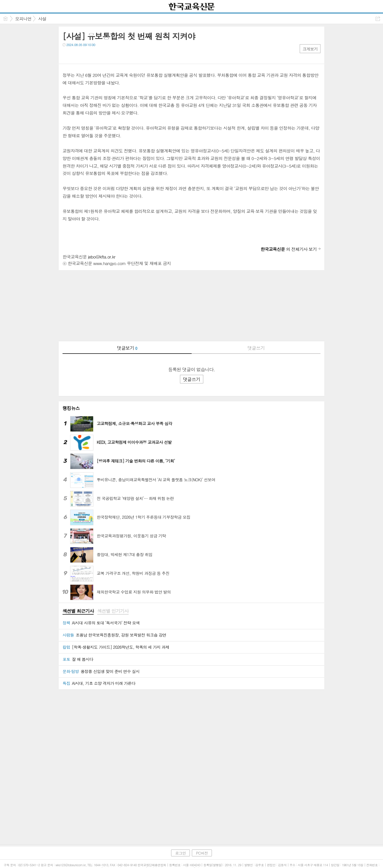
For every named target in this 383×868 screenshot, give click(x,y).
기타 (97, 55)
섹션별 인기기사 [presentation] (113, 611)
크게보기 (310, 49)
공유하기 (378, 19)
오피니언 (23, 19)
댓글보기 (127, 348)
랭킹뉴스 (71, 408)
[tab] (78, 611)
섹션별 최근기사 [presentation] (78, 611)
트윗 (77, 55)
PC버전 (202, 853)
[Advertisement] (191, 306)
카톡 (87, 55)
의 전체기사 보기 (289, 249)
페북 (67, 55)
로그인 (180, 853)
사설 (42, 19)
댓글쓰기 (256, 348)
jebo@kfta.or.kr (102, 257)
